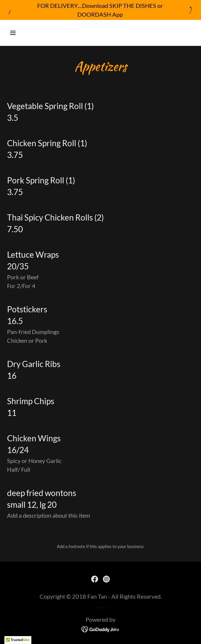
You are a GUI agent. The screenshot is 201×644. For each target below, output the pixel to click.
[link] (95, 579)
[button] (28, 33)
